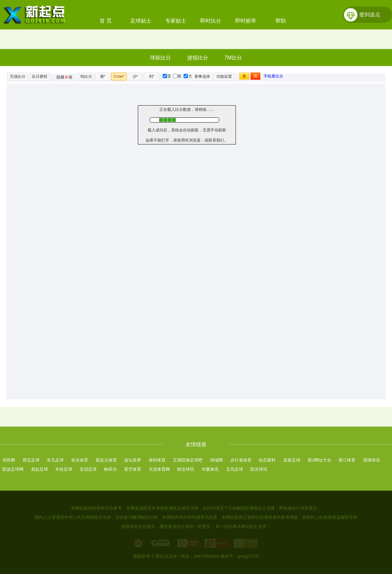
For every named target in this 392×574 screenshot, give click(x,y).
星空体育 (133, 469)
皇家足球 (292, 460)
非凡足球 (55, 460)
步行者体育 (241, 460)
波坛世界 (133, 460)
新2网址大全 (319, 460)
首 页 (106, 21)
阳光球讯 (259, 469)
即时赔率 (246, 21)
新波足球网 (13, 469)
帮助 (281, 21)
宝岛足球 (235, 469)
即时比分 (211, 21)
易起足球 (40, 469)
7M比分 (233, 58)
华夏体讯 (210, 469)
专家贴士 (176, 21)
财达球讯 (186, 469)
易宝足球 (31, 460)
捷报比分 (198, 58)
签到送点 (370, 15)
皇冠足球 (88, 469)
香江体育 (347, 460)
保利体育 (157, 460)
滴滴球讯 (371, 460)
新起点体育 (106, 460)
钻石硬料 (267, 460)
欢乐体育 (80, 460)
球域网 (216, 460)
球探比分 (160, 58)
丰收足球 (64, 469)
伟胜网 (9, 460)
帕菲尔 (111, 469)
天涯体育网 (159, 469)
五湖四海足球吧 (188, 460)
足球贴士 (141, 21)
